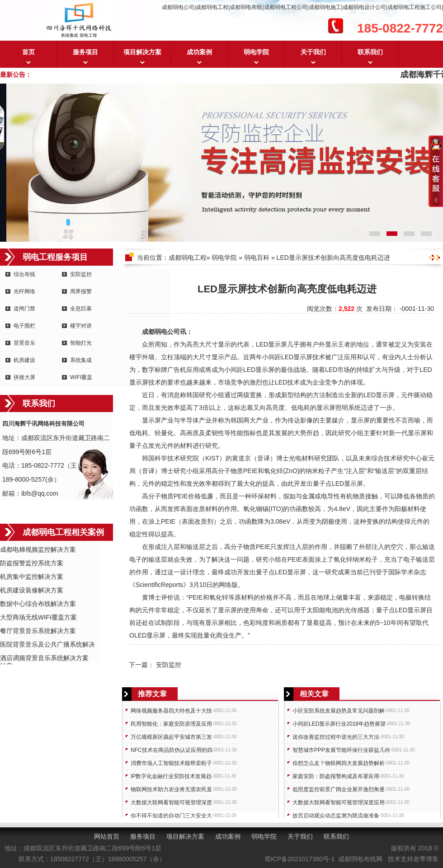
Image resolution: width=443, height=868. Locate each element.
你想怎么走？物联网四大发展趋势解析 (339, 763)
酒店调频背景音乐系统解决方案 (44, 658)
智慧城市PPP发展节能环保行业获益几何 (341, 750)
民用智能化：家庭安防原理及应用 (171, 724)
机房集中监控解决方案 (32, 577)
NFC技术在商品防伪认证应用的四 (172, 750)
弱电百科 (257, 258)
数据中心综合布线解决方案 (38, 604)
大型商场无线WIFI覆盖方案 (38, 617)
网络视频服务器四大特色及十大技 (171, 711)
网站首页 (107, 836)
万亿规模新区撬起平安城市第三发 (171, 737)
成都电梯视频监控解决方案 (38, 549)
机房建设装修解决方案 (32, 590)
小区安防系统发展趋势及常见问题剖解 (339, 711)
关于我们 (313, 52)
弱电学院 (256, 52)
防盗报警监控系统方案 (32, 563)
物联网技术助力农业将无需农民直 (171, 789)
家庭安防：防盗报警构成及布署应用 (336, 776)
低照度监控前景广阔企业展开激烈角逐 (339, 789)
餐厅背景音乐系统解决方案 (38, 631)
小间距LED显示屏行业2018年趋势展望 (339, 724)
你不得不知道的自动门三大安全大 (171, 816)
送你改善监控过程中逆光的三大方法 (336, 737)
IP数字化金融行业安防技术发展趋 (171, 776)
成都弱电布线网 (360, 859)
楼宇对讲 (81, 326)
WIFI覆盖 (81, 377)
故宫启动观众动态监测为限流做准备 (336, 816)
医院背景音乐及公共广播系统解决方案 (47, 645)
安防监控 (81, 274)
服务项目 (85, 52)
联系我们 (370, 52)
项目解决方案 (142, 52)
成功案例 (199, 52)
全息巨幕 (81, 309)
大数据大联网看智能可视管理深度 (171, 802)
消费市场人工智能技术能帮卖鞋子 (171, 763)
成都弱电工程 (188, 258)
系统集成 (81, 360)
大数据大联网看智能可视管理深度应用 (339, 802)
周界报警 (81, 291)
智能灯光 (81, 343)
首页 (28, 52)
